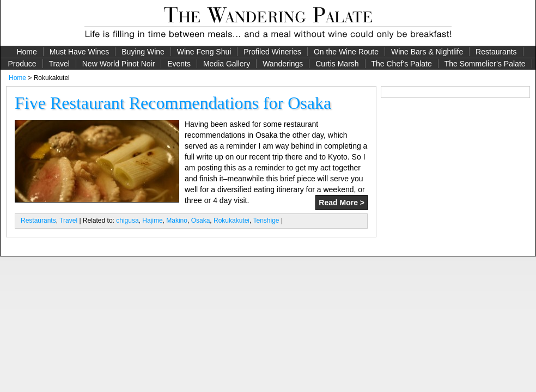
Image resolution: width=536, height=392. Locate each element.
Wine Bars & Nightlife (427, 52)
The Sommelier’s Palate (485, 64)
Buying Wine (143, 52)
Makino (177, 220)
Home (26, 52)
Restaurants (496, 52)
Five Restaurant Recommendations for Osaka (173, 103)
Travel (59, 64)
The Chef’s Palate (402, 64)
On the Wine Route (346, 52)
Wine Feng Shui (204, 52)
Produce (22, 64)
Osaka (201, 220)
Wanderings (283, 64)
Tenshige (266, 220)
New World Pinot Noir (119, 64)
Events (179, 64)
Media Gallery (227, 64)
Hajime (152, 220)
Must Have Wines (80, 52)
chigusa (127, 220)
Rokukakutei (232, 220)
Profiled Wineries (272, 52)
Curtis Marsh (337, 64)
